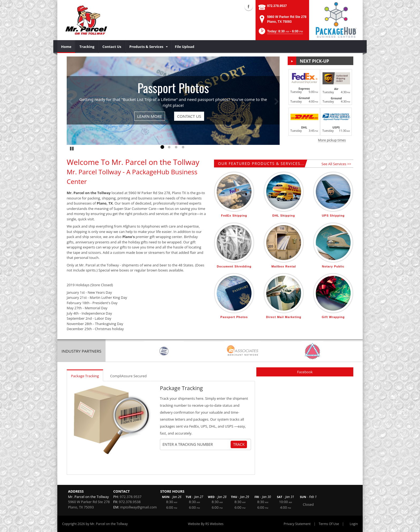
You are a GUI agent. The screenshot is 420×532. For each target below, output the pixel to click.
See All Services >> (336, 164)
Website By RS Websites (206, 524)
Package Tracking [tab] (85, 376)
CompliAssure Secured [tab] (128, 376)
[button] (280, 33)
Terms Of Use (329, 524)
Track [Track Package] (239, 444)
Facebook (305, 372)
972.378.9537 (277, 6)
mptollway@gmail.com (139, 507)
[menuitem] (66, 47)
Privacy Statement (297, 524)
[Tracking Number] (196, 444)
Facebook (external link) (249, 6)
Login (354, 524)
